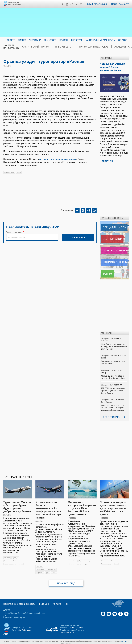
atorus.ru (125, 639)
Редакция (40, 602)
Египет (7, 556)
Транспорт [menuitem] (50, 40)
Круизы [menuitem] (64, 40)
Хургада (15, 556)
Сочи (116, 562)
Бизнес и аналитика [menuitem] (30, 40)
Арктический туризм (33, 47)
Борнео (71, 562)
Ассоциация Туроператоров (15, 3)
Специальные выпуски (113, 226)
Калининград (106, 562)
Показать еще (66, 582)
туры (19, 172)
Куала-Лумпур (85, 559)
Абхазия (104, 559)
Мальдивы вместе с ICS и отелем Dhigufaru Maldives (113, 375)
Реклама (51, 602)
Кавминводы (9, 172)
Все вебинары (111, 415)
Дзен (64, 4)
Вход (91, 4)
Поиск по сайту (121, 4)
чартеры (40, 571)
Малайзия (73, 559)
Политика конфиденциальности (18, 602)
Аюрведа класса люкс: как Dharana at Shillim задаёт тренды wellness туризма (113, 406)
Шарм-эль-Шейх (11, 559)
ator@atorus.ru (25, 628)
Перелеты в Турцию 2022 (46, 568)
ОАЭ (111, 559)
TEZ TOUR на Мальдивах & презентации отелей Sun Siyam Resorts (113, 389)
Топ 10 (105, 272)
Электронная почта (14, 232)
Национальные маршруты (115, 261)
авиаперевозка (10, 562)
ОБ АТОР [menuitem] (123, 40)
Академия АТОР (107, 47)
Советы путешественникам (115, 249)
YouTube (69, 4)
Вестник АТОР (108, 237)
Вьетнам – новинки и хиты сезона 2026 (113, 361)
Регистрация (102, 4)
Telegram (83, 4)
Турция (39, 565)
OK (78, 4)
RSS (61, 602)
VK (73, 4)
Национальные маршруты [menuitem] (100, 40)
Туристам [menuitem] (76, 40)
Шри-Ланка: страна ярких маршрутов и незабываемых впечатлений (114, 345)
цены (54, 571)
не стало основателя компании (55, 159)
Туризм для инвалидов (81, 47)
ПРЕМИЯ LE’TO (56, 47)
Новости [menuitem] (10, 40)
